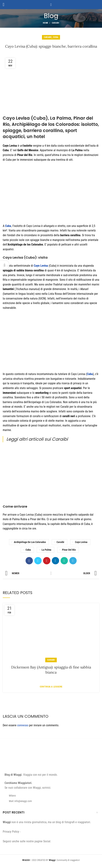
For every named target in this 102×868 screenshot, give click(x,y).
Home (45, 23)
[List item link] (51, 801)
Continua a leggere (51, 687)
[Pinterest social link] (47, 561)
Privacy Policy (11, 832)
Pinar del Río (69, 550)
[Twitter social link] (38, 561)
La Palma (46, 550)
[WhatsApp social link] (64, 561)
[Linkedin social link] (55, 561)
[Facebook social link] (29, 561)
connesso (23, 725)
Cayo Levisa (41, 266)
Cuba (56, 37)
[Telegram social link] (73, 561)
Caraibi (55, 23)
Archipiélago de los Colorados (30, 542)
